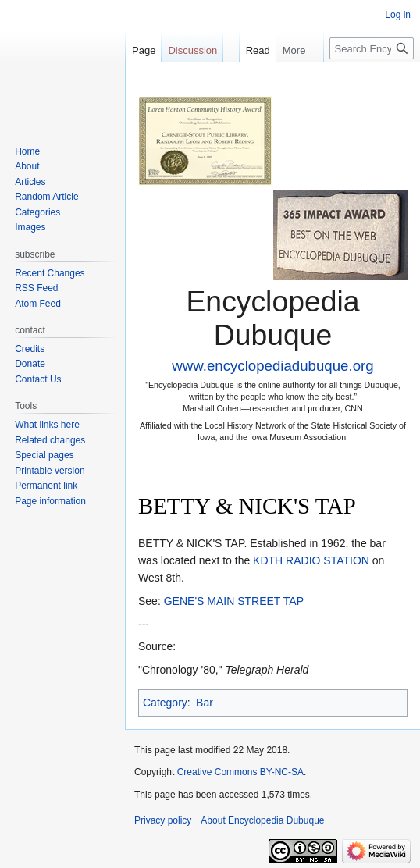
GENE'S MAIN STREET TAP (234, 601)
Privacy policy (163, 820)
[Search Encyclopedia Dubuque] (372, 48)
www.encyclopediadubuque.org (272, 366)
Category (165, 703)
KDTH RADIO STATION (311, 560)
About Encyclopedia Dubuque (262, 820)
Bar (205, 703)
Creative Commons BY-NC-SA (240, 772)
